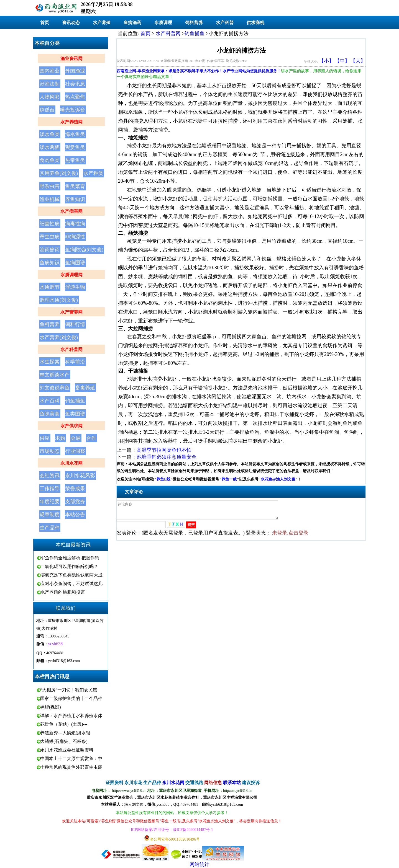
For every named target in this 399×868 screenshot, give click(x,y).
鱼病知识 (50, 263)
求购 (60, 438)
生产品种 (50, 528)
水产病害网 (71, 211)
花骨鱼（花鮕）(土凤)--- (64, 724)
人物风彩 (50, 97)
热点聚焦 (75, 97)
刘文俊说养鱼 (55, 388)
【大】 (358, 61)
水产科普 (225, 23)
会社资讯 (50, 476)
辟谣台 (47, 110)
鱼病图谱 (75, 263)
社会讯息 (75, 84)
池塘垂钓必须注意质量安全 (167, 457)
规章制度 (50, 515)
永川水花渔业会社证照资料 (67, 750)
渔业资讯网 (71, 59)
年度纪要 (50, 502)
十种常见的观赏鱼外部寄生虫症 (71, 767)
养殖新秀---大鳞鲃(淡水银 (65, 733)
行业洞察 (75, 451)
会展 (76, 438)
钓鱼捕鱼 (75, 401)
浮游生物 (75, 287)
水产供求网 (71, 426)
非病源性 (75, 237)
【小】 (326, 61)
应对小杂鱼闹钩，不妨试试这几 (71, 584)
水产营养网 (71, 312)
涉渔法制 (50, 84)
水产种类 (93, 173)
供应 (45, 438)
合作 (91, 438)
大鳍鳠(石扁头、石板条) (64, 741)
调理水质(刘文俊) (59, 300)
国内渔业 (50, 71)
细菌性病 (50, 224)
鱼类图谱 (75, 414)
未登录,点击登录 (290, 536)
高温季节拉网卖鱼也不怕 (164, 450)
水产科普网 (71, 349)
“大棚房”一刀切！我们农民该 (69, 690)
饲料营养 (194, 23)
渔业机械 (50, 199)
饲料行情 (75, 324)
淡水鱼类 (50, 134)
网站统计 (199, 864)
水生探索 (50, 362)
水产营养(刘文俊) (59, 337)
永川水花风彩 (80, 476)
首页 (45, 23)
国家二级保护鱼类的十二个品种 (71, 698)
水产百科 (50, 401)
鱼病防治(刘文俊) (84, 250)
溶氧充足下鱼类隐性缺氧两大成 (71, 575)
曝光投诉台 (73, 110)
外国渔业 (75, 71)
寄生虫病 (50, 237)
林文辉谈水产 (55, 375)
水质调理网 (71, 275)
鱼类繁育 (75, 186)
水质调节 (50, 287)
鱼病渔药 (132, 23)
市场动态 (50, 451)
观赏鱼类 (75, 147)
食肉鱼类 (50, 160)
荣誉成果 (75, 489)
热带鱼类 (75, 160)
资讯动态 (71, 23)
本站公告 (75, 515)
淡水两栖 (50, 147)
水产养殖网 (71, 122)
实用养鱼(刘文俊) (59, 173)
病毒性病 (75, 224)
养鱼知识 (75, 199)
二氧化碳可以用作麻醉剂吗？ (69, 566)
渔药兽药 (50, 250)
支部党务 (75, 502)
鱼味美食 (50, 414)
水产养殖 (102, 23)
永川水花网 (71, 463)
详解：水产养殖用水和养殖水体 (71, 716)
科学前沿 (75, 362)
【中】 (342, 61)
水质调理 (163, 23)
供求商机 (255, 23)
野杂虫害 (50, 186)
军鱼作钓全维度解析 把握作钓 (70, 558)
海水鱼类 (75, 134)
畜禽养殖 (85, 388)
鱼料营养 (50, 324)
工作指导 (50, 489)
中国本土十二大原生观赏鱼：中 (71, 759)
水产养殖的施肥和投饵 (63, 592)
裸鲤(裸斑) (51, 707)
